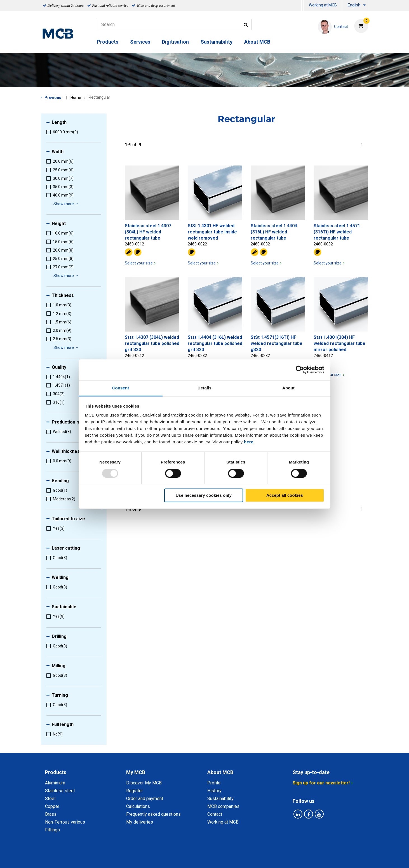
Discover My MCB (144, 783)
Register (135, 791)
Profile (214, 783)
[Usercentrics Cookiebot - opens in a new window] (300, 370)
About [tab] (288, 388)
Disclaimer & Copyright (279, 858)
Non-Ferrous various (65, 822)
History (214, 791)
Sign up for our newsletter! (321, 783)
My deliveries (140, 822)
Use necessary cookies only (204, 496)
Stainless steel (60, 791)
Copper (52, 806)
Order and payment (145, 799)
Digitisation (175, 42)
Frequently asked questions (153, 814)
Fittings (52, 830)
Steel (50, 799)
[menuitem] (302, 6)
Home (76, 98)
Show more (67, 204)
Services (140, 42)
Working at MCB (323, 5)
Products (108, 42)
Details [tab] (204, 388)
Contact (215, 814)
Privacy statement (149, 858)
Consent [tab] (121, 388)
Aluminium (55, 783)
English (354, 5)
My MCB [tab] (136, 772)
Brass (51, 814)
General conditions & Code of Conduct (212, 858)
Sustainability (217, 42)
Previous (53, 98)
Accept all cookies (285, 496)
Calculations (138, 806)
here (249, 442)
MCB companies (223, 806)
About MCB (257, 42)
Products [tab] (56, 772)
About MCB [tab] (220, 772)
